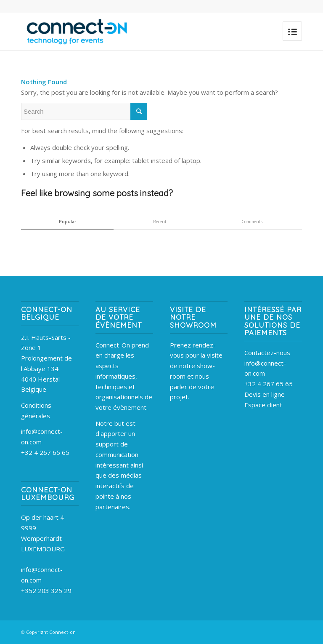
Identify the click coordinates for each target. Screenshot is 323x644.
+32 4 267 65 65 (45, 452)
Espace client (263, 405)
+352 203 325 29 (46, 591)
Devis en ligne (265, 394)
